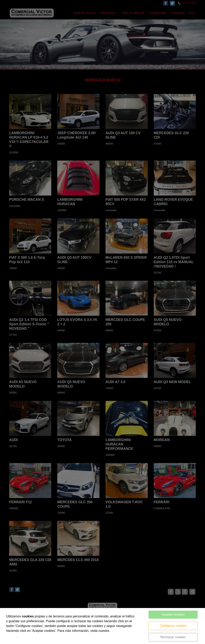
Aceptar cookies (173, 615)
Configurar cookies (173, 626)
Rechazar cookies (173, 637)
